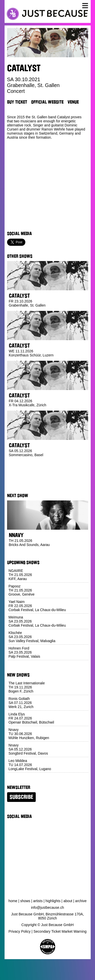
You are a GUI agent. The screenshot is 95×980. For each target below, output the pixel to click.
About (68, 901)
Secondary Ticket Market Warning (60, 931)
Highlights (53, 901)
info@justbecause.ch (47, 907)
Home (13, 901)
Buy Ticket (17, 102)
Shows (25, 901)
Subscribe (21, 797)
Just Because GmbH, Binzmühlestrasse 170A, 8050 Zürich (48, 916)
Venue (73, 102)
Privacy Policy (19, 931)
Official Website (47, 102)
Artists (38, 901)
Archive (81, 901)
